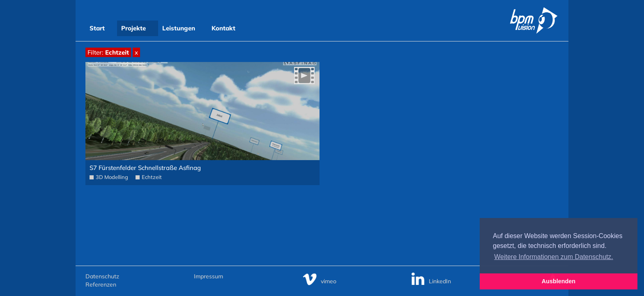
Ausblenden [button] (559, 281)
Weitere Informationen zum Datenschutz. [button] (554, 257)
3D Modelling (112, 177)
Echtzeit (152, 177)
